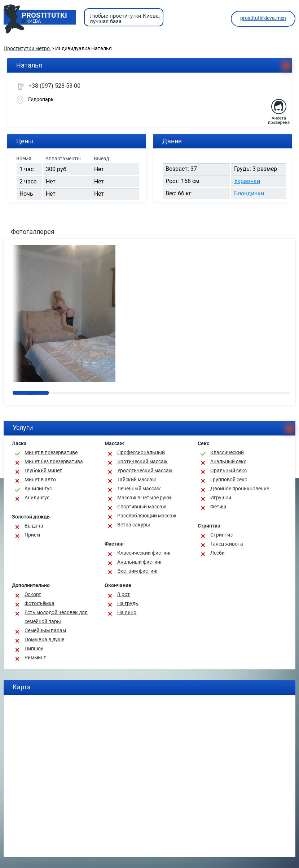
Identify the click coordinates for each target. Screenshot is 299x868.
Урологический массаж (145, 470)
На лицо (127, 612)
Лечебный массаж (139, 489)
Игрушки (221, 498)
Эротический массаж (142, 461)
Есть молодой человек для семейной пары (56, 617)
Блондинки (249, 193)
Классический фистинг (144, 553)
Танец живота (227, 544)
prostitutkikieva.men (263, 18)
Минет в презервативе (51, 452)
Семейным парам (45, 630)
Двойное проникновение (240, 489)
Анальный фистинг (140, 562)
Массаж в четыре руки (144, 498)
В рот (124, 594)
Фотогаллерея (33, 232)
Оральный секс (228, 470)
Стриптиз (221, 535)
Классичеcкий (227, 452)
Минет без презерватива (54, 461)
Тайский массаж (137, 479)
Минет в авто (40, 479)
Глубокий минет (43, 470)
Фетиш (218, 507)
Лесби (217, 553)
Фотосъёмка (39, 603)
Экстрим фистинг (138, 571)
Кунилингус (38, 489)
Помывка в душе (44, 639)
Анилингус (37, 498)
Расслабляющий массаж (147, 516)
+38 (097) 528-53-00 (54, 86)
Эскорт (33, 594)
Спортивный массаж (142, 507)
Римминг (35, 657)
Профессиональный (141, 452)
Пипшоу (34, 648)
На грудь (128, 603)
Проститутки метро (27, 48)
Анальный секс (228, 461)
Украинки (247, 181)
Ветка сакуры (134, 525)
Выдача (34, 526)
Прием (32, 535)
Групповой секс (229, 479)
